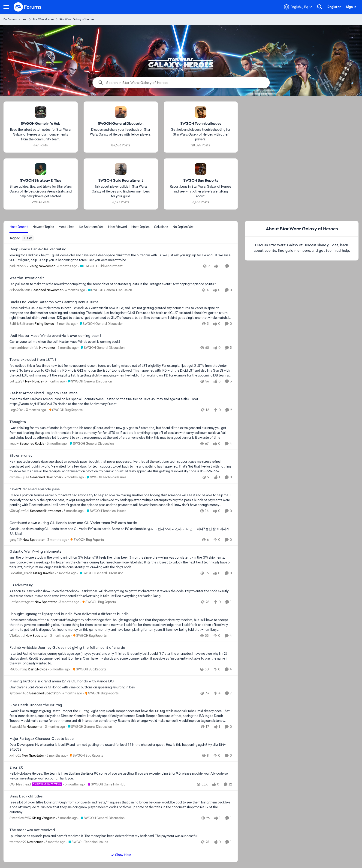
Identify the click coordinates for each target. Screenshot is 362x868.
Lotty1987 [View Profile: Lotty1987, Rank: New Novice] (17, 381)
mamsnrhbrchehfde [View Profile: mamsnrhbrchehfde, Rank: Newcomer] (24, 348)
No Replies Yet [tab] (183, 227)
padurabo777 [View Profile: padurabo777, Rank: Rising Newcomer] (19, 266)
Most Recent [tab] (19, 227)
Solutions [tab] (161, 227)
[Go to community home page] (28, 7)
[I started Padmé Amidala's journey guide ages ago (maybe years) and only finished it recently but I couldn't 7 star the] (121, 659)
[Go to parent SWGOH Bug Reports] (65, 410)
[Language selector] (298, 7)
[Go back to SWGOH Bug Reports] (201, 181)
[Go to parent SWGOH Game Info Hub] (106, 784)
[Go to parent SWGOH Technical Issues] (106, 477)
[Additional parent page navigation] (25, 19)
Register (334, 7)
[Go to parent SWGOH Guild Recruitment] (100, 266)
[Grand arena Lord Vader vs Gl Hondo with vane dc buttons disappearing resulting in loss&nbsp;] (121, 687)
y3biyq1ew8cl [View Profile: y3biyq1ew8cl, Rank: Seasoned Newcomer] (19, 511)
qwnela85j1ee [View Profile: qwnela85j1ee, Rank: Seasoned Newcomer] (19, 477)
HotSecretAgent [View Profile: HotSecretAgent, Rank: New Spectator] (22, 602)
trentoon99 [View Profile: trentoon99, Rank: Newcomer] (18, 842)
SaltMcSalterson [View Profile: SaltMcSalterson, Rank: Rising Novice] (22, 324)
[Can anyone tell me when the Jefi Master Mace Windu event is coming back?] (121, 342)
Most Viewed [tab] (117, 227)
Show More (121, 855)
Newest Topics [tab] (43, 227)
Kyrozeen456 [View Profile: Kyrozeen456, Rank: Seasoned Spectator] (19, 693)
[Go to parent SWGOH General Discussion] (109, 290)
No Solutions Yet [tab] (91, 227)
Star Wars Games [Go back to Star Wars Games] (43, 19)
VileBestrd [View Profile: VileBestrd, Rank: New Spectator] (17, 636)
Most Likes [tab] (66, 227)
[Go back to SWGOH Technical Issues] (201, 124)
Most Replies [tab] (140, 227)
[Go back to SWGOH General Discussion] (121, 124)
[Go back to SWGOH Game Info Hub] (41, 124)
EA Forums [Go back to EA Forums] (10, 19)
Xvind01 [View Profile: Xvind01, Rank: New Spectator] (15, 755)
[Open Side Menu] (6, 7)
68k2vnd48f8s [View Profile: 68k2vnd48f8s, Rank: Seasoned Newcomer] (20, 290)
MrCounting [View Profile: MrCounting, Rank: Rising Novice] (18, 669)
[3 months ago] (66, 266)
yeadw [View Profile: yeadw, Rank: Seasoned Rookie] (14, 444)
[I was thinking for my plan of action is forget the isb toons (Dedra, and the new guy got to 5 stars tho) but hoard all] (121, 433)
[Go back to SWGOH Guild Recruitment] (121, 181)
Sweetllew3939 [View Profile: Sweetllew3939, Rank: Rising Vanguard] (20, 818)
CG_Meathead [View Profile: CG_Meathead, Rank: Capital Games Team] (20, 784)
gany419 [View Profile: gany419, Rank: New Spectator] (16, 539)
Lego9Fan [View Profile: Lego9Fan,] (17, 410)
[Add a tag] (28, 238)
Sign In (351, 7)
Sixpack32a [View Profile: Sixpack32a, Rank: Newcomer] (18, 727)
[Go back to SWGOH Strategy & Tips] (41, 181)
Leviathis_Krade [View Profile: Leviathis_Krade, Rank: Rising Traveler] (21, 573)
